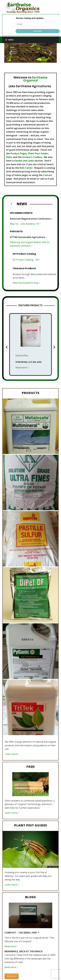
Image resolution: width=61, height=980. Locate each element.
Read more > (11, 946)
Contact (48, 175)
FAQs (9, 157)
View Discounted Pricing (25, 283)
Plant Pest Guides (38, 153)
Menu (9, 40)
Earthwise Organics (35, 79)
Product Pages (19, 153)
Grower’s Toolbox (32, 157)
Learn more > (12, 754)
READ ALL (12, 976)
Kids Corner (26, 168)
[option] (30, 345)
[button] (7, 347)
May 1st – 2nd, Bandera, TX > (25, 224)
